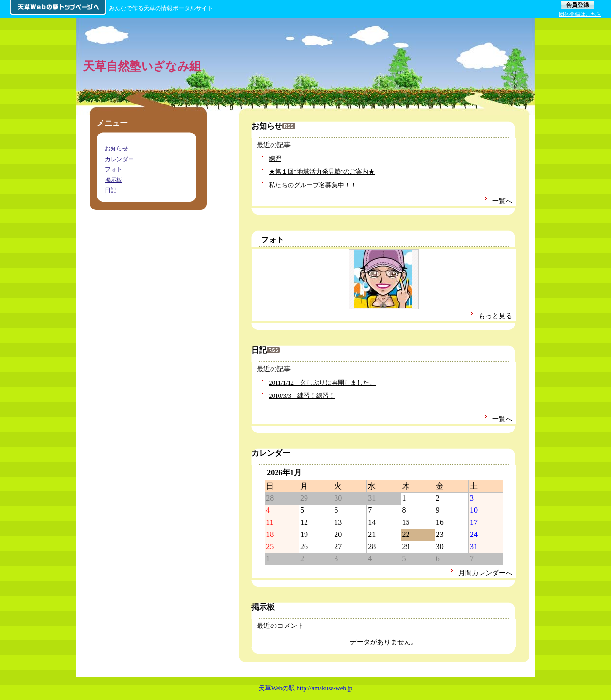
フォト (273, 240)
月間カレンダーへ (485, 573)
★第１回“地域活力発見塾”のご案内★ (322, 171)
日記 (111, 190)
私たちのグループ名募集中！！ (313, 185)
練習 (275, 158)
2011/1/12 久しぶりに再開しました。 (322, 382)
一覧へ (502, 201)
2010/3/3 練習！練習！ (302, 395)
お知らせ (116, 149)
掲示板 (114, 180)
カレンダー (119, 159)
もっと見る (495, 316)
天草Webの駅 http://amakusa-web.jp (306, 688)
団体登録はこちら (580, 14)
